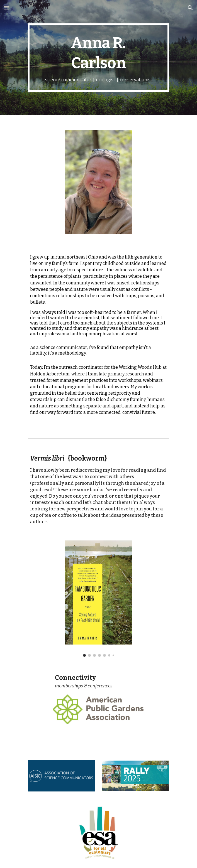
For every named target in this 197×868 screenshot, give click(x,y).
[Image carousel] (98, 599)
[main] (98, 58)
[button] (7, 8)
